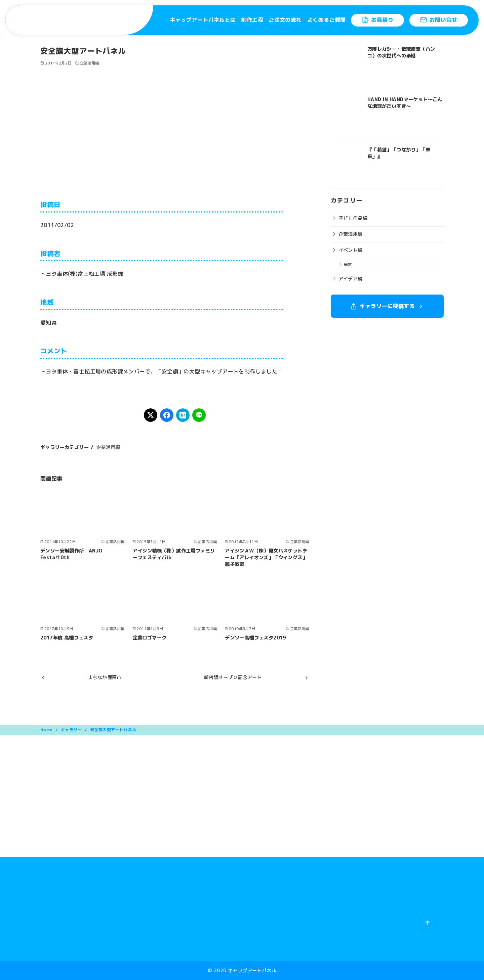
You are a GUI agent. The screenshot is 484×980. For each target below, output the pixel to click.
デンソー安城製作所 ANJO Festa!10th (72, 554)
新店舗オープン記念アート (233, 677)
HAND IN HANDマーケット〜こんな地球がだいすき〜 (405, 103)
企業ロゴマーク (150, 638)
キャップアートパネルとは (203, 20)
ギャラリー (72, 730)
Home (47, 730)
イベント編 (351, 250)
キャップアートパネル (252, 971)
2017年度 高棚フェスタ (67, 638)
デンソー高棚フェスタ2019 (255, 638)
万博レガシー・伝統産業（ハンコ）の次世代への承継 (401, 52)
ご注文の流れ (285, 20)
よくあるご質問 (327, 20)
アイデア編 (351, 279)
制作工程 (252, 20)
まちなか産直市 (105, 677)
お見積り (377, 20)
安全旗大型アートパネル (113, 730)
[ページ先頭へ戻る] (428, 923)
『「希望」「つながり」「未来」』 (399, 153)
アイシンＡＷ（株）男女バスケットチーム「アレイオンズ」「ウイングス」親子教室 (266, 558)
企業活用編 (90, 63)
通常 (348, 264)
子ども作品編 (353, 218)
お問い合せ (439, 20)
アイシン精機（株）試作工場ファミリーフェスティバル (174, 554)
